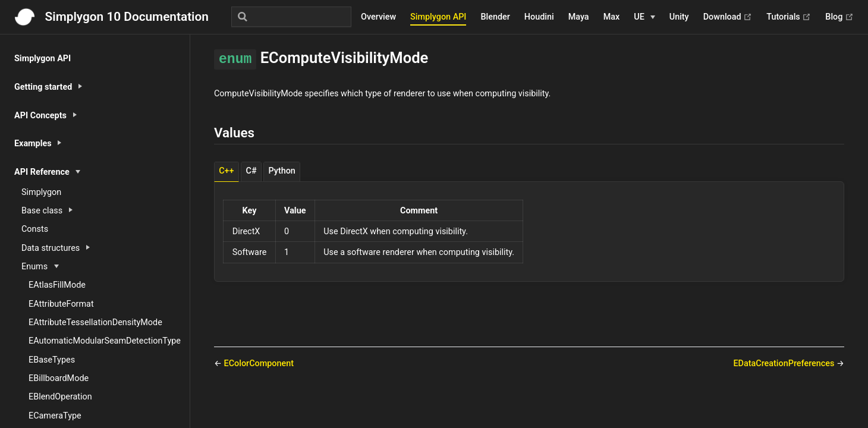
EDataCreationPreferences (785, 364)
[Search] (291, 17)
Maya (579, 17)
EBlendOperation (60, 397)
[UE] (644, 17)
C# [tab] (251, 171)
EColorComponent (259, 364)
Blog (839, 17)
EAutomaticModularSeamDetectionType (105, 341)
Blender (495, 17)
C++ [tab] (226, 171)
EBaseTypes (52, 360)
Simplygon (41, 192)
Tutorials (789, 17)
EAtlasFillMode (57, 285)
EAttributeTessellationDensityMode (95, 322)
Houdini (539, 17)
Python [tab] (282, 171)
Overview (378, 17)
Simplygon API (438, 17)
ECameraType (55, 416)
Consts (35, 229)
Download (728, 17)
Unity (679, 17)
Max (612, 17)
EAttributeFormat (61, 304)
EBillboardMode (59, 378)
